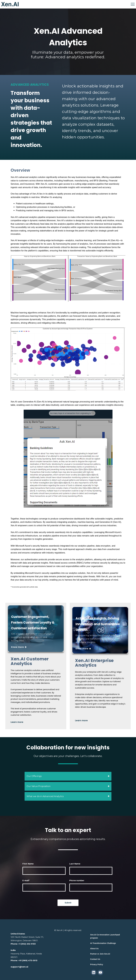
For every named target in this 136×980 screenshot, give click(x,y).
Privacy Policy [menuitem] (97, 964)
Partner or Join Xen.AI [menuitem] (100, 954)
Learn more (17, 725)
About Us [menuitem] (94, 949)
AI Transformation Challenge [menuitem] (103, 943)
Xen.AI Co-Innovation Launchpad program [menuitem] (105, 936)
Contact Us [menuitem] (95, 959)
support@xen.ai (19, 967)
